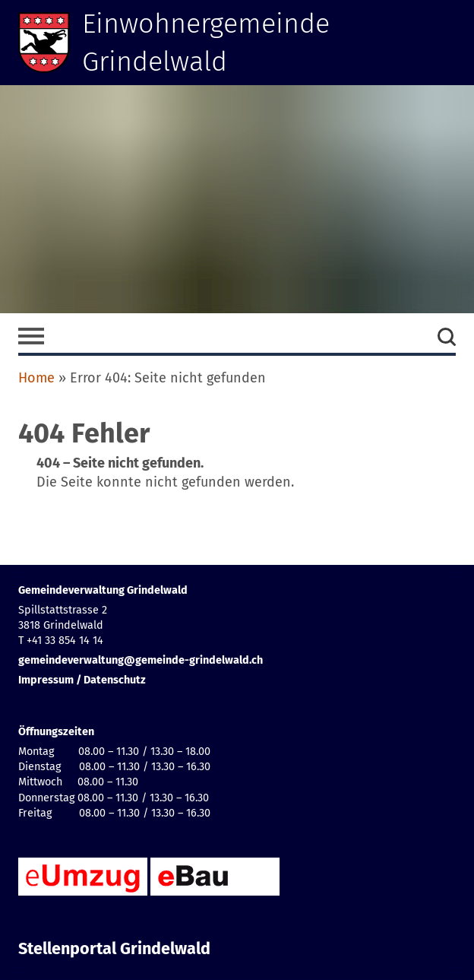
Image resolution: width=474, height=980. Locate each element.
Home (36, 378)
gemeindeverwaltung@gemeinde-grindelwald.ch (141, 660)
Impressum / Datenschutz (82, 680)
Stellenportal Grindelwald (114, 949)
